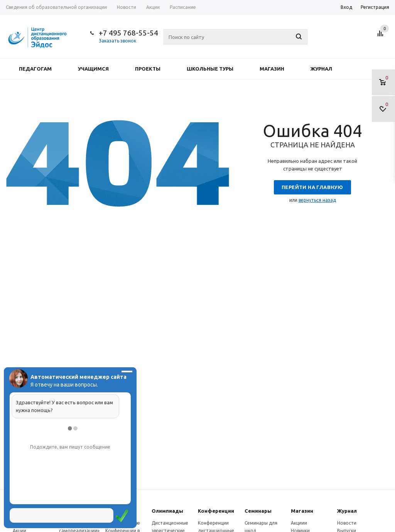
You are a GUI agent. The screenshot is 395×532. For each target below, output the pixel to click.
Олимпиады (167, 511)
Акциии (299, 523)
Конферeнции (216, 511)
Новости (347, 523)
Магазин (272, 69)
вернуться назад (317, 200)
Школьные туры (210, 69)
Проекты (148, 69)
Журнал (321, 69)
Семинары (258, 511)
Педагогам (35, 69)
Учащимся (93, 69)
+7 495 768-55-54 (128, 33)
